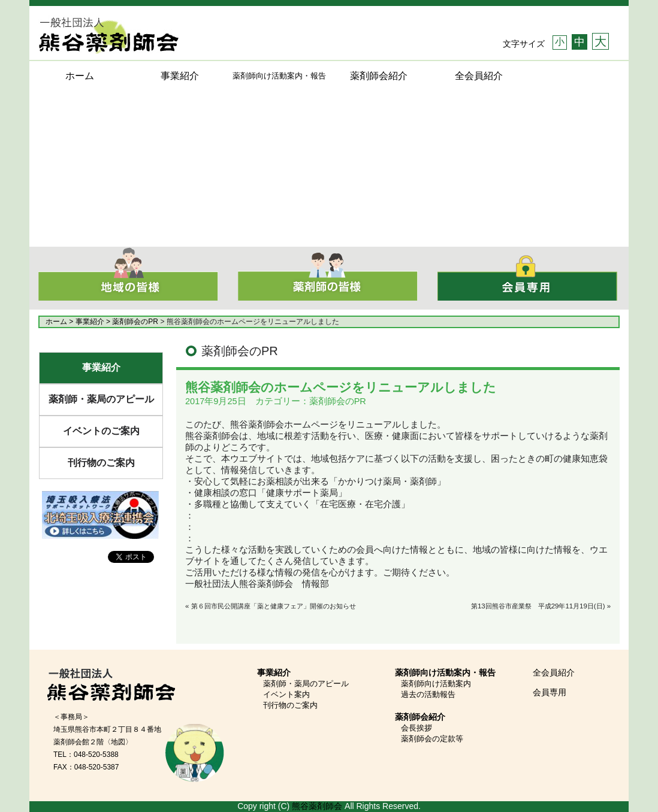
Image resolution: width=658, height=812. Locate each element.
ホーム (80, 76)
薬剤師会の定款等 (432, 739)
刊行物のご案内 (101, 463)
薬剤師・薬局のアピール (101, 399)
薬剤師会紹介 (379, 76)
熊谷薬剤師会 (317, 806)
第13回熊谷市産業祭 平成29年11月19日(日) (538, 606)
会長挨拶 (416, 728)
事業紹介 (180, 76)
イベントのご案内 (101, 431)
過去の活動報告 (428, 694)
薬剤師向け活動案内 (436, 684)
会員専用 (550, 692)
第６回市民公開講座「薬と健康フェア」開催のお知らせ (274, 606)
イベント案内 (286, 694)
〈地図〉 (118, 742)
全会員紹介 (479, 76)
